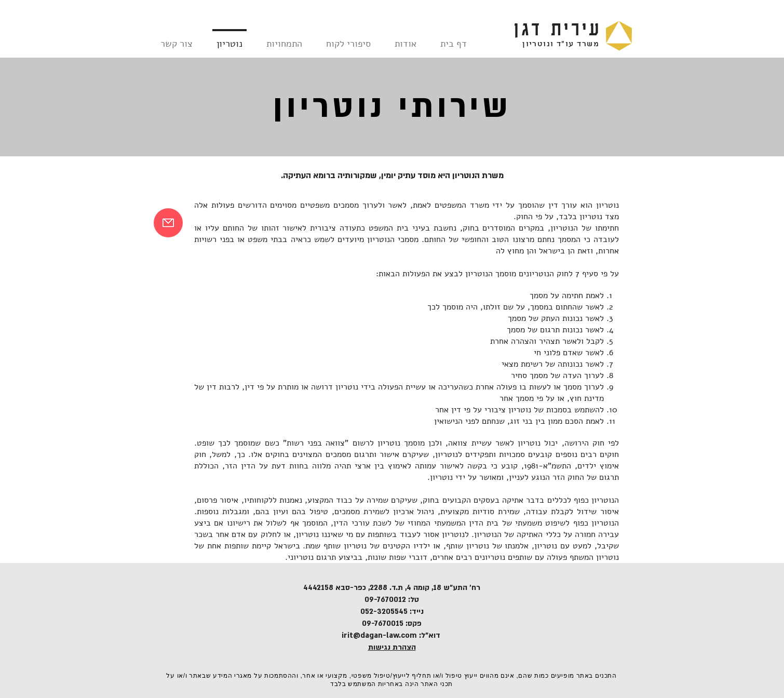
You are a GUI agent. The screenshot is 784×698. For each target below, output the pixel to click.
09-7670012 (385, 600)
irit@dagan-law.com (379, 635)
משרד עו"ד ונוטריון (561, 44)
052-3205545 (384, 612)
